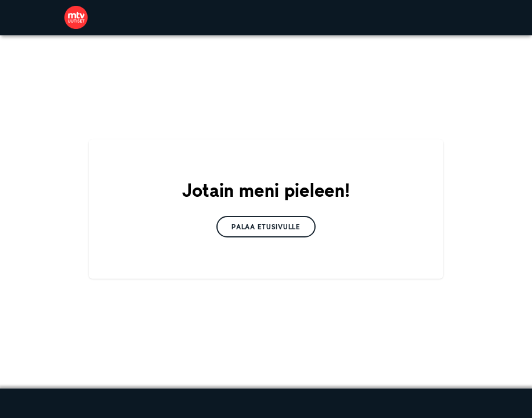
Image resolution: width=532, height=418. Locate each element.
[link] (76, 17)
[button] (266, 227)
